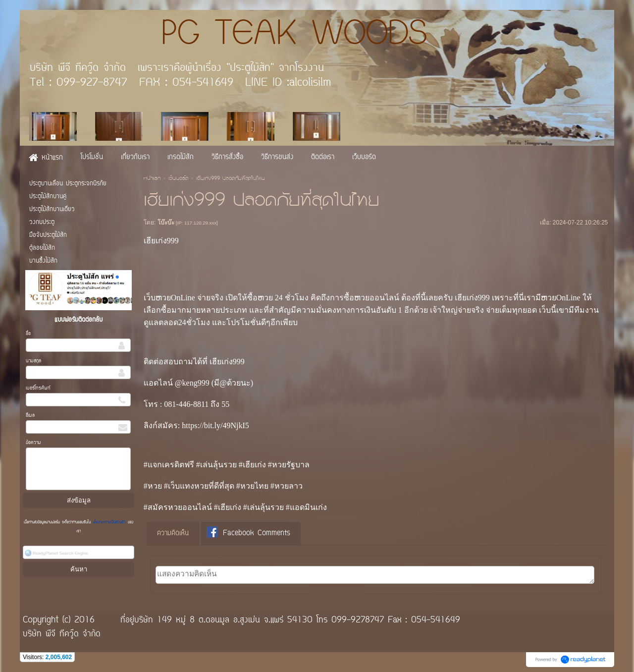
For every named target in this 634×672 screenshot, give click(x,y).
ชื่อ (28, 334)
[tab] (173, 534)
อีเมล (30, 416)
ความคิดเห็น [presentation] (173, 533)
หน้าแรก (152, 179)
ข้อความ (33, 443)
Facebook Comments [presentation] (248, 533)
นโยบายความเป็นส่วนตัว (109, 522)
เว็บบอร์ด (178, 179)
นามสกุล (33, 361)
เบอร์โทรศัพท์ (38, 388)
